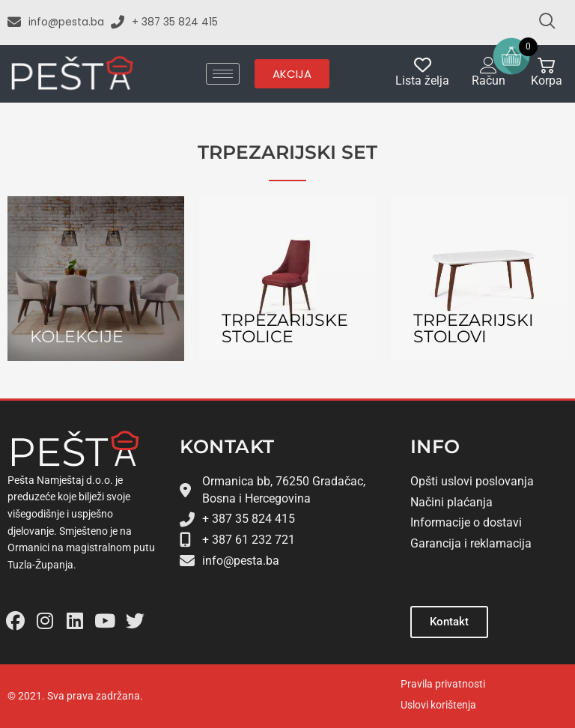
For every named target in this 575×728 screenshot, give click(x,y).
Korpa (547, 81)
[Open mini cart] (511, 56)
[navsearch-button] (541, 22)
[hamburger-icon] (223, 74)
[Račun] (489, 65)
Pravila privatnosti (443, 684)
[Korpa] (546, 65)
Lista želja (422, 81)
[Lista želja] (423, 65)
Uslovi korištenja (438, 705)
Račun (489, 81)
